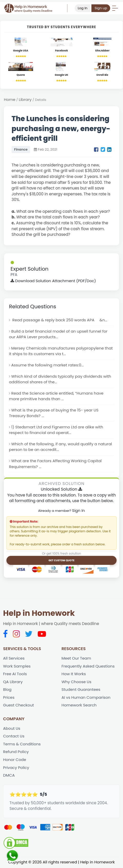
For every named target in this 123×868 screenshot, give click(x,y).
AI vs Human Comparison (86, 698)
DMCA (9, 776)
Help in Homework (39, 614)
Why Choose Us (77, 682)
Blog (7, 690)
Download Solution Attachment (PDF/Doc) (53, 281)
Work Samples (17, 667)
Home (10, 99)
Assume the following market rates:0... (48, 365)
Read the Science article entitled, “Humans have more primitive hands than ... (56, 396)
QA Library (13, 682)
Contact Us (14, 737)
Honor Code (15, 760)
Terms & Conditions (22, 745)
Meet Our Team (77, 659)
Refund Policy (16, 753)
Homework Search (79, 706)
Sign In (79, 511)
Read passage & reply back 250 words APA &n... (60, 320)
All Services (14, 659)
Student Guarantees (81, 690)
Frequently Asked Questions (88, 667)
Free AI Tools (15, 675)
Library (25, 99)
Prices (9, 698)
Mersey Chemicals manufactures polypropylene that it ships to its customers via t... (61, 351)
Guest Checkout (18, 706)
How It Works (74, 675)
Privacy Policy (16, 768)
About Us (12, 729)
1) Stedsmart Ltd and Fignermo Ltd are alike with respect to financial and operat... (56, 430)
